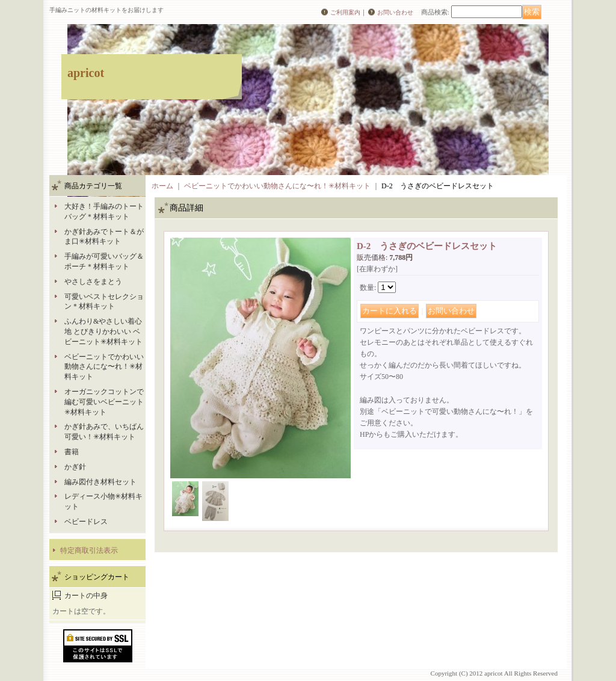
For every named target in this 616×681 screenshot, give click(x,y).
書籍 (72, 452)
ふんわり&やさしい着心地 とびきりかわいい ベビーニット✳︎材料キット (103, 331)
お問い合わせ (395, 12)
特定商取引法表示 (89, 550)
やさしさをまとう (93, 282)
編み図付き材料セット (100, 482)
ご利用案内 (345, 12)
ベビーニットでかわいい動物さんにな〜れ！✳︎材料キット (104, 367)
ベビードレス (86, 522)
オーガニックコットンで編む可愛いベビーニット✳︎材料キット (104, 402)
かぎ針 (75, 467)
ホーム (162, 186)
